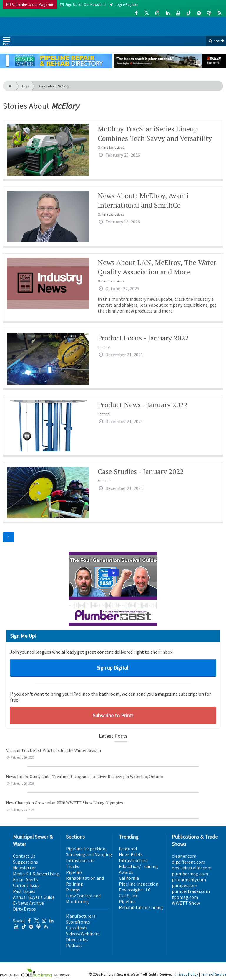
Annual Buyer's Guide (34, 897)
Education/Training (138, 866)
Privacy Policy (187, 974)
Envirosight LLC (135, 890)
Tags (25, 86)
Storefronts (78, 922)
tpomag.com (185, 897)
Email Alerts (25, 879)
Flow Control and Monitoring (83, 899)
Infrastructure (80, 860)
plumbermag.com (190, 874)
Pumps (73, 890)
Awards (126, 872)
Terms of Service (213, 974)
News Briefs (131, 854)
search (216, 41)
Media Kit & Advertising (36, 874)
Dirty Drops (24, 909)
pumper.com (185, 885)
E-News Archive (28, 903)
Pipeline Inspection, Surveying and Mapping (89, 852)
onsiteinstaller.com (192, 868)
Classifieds (77, 928)
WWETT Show (186, 903)
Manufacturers (81, 916)
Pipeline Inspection (139, 884)
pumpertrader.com (191, 891)
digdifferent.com (188, 862)
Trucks (73, 866)
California (129, 878)
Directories (77, 939)
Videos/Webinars (83, 934)
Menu (7, 42)
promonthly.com (189, 879)
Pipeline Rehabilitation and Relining (85, 878)
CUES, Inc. (129, 896)
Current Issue (26, 885)
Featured (128, 849)
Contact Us (24, 856)
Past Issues (24, 891)
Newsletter (24, 868)
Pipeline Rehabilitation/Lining (141, 904)
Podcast (74, 945)
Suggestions (25, 862)
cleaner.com (184, 856)
